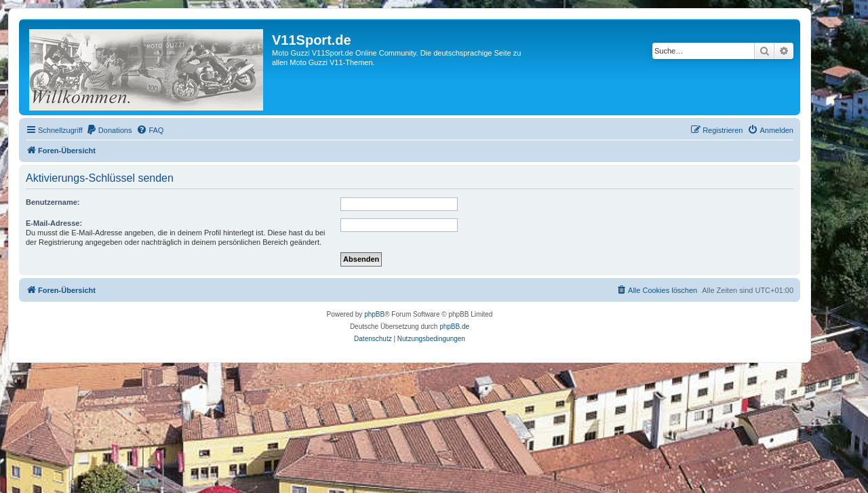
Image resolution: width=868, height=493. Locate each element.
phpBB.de (454, 327)
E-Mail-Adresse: (54, 223)
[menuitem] (109, 130)
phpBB (374, 314)
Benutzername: (53, 202)
